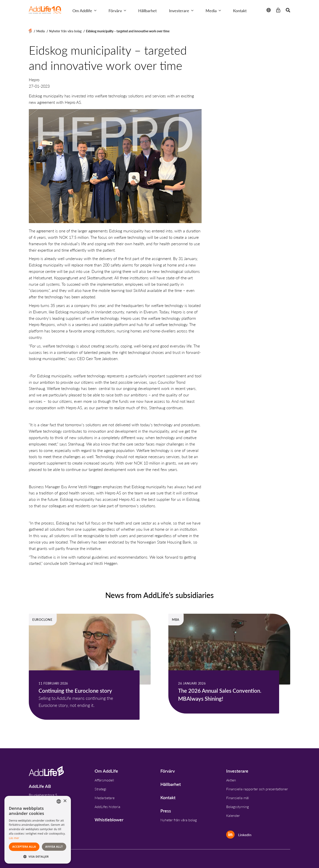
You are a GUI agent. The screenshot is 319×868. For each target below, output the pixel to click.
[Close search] (288, 10)
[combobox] (59, 801)
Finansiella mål (238, 798)
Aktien (231, 780)
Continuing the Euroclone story (75, 691)
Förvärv (117, 11)
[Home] (30, 31)
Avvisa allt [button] (54, 847)
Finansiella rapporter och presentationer (257, 789)
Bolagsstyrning (237, 807)
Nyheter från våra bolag (65, 31)
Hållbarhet (147, 11)
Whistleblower (109, 820)
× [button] (65, 801)
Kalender (233, 815)
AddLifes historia (107, 807)
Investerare (181, 11)
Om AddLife (106, 771)
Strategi (100, 789)
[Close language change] (269, 10)
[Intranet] (278, 10)
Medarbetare (105, 798)
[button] (38, 856)
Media (213, 11)
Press (166, 811)
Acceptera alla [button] (24, 847)
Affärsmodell (104, 780)
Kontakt (240, 11)
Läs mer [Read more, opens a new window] (14, 838)
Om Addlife (84, 11)
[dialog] (38, 830)
